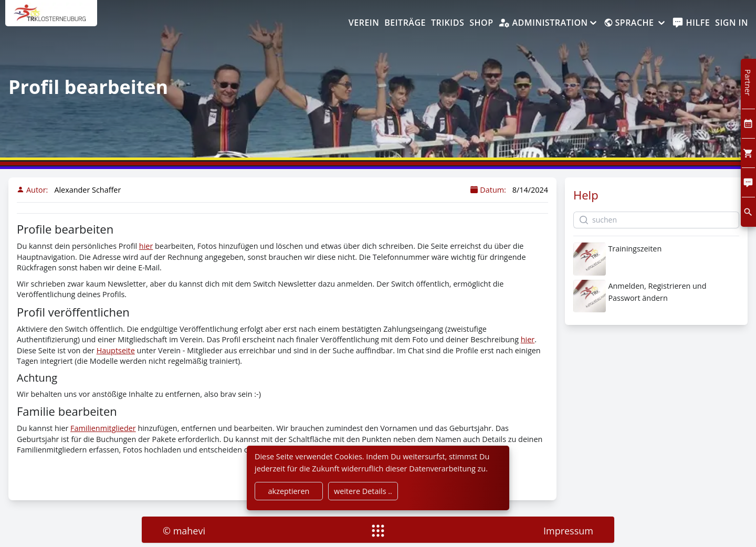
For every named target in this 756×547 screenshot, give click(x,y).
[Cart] (748, 153)
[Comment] (748, 182)
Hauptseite (116, 350)
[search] (748, 212)
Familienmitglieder (103, 428)
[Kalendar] (748, 124)
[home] (51, 18)
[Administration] (548, 23)
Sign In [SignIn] (732, 23)
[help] (691, 23)
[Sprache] (635, 23)
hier (146, 246)
